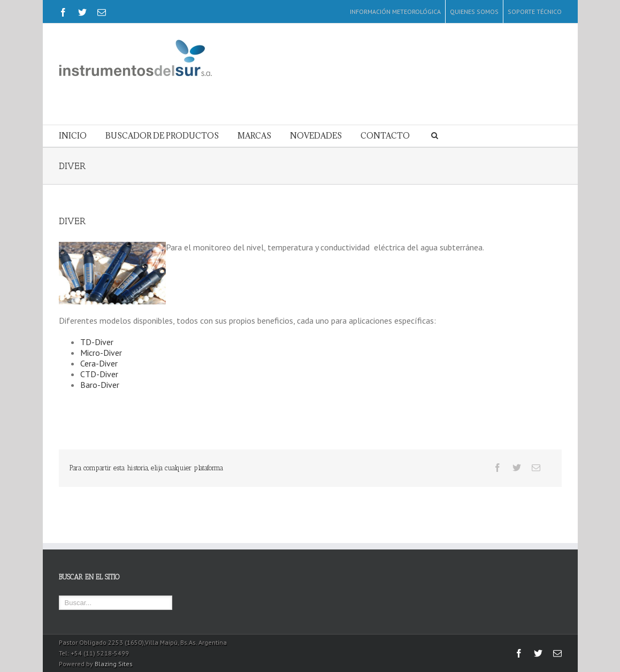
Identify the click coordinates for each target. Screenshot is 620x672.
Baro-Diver (100, 385)
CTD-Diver (99, 374)
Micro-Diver (101, 353)
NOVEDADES (316, 136)
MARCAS (254, 136)
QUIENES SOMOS (474, 12)
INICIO (73, 136)
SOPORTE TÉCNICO (535, 12)
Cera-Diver (99, 363)
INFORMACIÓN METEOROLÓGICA (395, 12)
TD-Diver (97, 342)
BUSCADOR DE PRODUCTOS (162, 136)
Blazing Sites (114, 664)
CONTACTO (385, 136)
